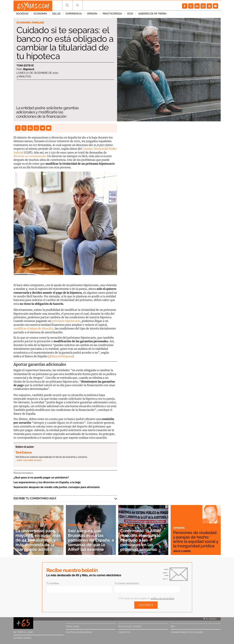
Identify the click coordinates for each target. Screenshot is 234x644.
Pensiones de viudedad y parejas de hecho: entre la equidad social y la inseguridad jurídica (195, 537)
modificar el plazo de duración (33, 328)
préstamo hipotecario (66, 321)
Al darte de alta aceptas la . (147, 598)
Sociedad (22, 15)
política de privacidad (162, 598)
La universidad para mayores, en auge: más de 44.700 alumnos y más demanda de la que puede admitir (37, 538)
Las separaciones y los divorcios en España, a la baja (47, 482)
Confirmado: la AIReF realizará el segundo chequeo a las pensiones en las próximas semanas (143, 540)
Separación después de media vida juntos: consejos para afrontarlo (57, 487)
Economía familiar (31, 23)
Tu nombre (53, 583)
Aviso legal (73, 626)
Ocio (130, 15)
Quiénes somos (22, 638)
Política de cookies (130, 626)
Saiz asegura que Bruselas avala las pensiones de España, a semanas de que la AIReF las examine (89, 538)
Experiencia (74, 15)
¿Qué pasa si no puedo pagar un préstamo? (41, 477)
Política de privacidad (79, 632)
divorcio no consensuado (30, 156)
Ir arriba (210, 619)
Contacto (124, 632)
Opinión (92, 15)
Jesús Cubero (182, 551)
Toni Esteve (25, 66)
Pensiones (76, 520)
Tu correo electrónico (127, 583)
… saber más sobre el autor (28, 460)
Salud (56, 15)
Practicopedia (112, 15)
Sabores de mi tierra (152, 15)
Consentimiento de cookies (187, 632)
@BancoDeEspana (61, 356)
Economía (40, 15)
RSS (173, 626)
